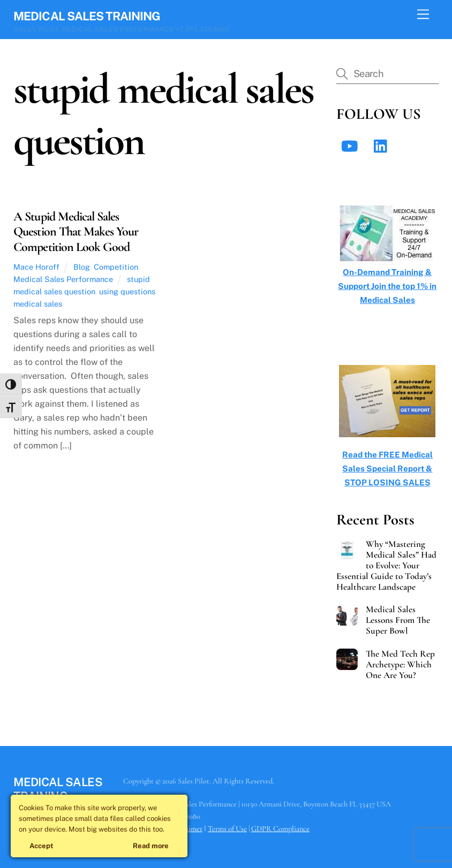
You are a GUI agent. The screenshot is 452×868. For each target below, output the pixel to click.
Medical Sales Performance (63, 279)
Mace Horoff (36, 267)
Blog (82, 267)
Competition (116, 267)
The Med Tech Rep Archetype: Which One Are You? (400, 665)
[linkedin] (383, 145)
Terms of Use (227, 829)
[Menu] (423, 15)
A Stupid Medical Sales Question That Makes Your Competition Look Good (76, 232)
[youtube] (351, 145)
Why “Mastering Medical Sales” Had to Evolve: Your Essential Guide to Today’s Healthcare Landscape (386, 566)
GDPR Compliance (280, 829)
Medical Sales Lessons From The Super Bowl (398, 620)
